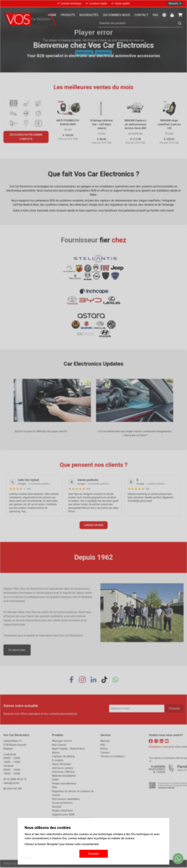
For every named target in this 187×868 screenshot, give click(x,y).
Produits (68, 15)
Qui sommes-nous (116, 15)
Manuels (173, 3)
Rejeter (28, 858)
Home (52, 15)
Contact (141, 15)
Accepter (94, 854)
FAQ (155, 15)
